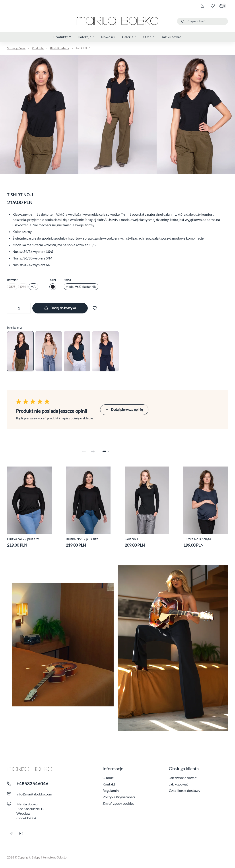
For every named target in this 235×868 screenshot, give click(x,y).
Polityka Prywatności (119, 797)
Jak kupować (179, 784)
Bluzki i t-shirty (60, 48)
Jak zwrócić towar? (183, 778)
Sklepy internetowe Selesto (49, 857)
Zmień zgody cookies (118, 803)
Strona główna (16, 48)
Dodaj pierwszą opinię (124, 409)
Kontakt (109, 784)
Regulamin (111, 790)
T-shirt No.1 (83, 48)
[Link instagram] (21, 833)
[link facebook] (12, 833)
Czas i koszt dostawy (185, 790)
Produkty (38, 48)
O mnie (108, 778)
